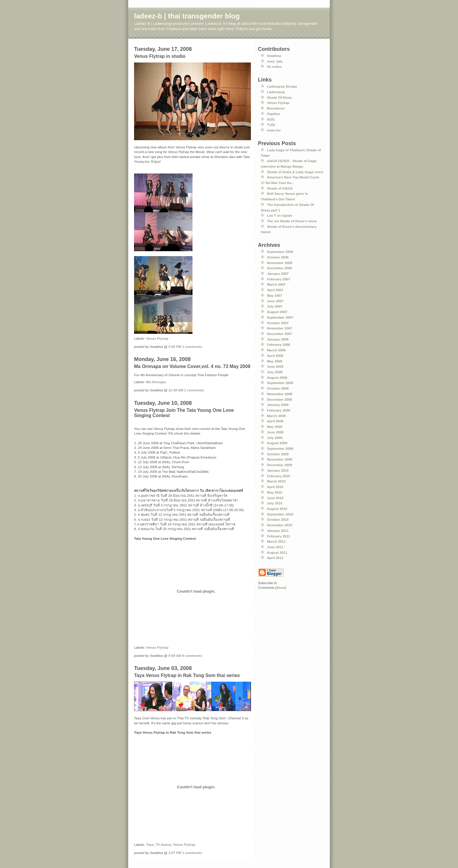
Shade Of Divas (280, 97)
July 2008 (275, 372)
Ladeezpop (276, 92)
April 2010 (275, 487)
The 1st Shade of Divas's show (292, 221)
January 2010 (278, 470)
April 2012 (275, 558)
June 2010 (275, 498)
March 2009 (276, 416)
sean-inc (274, 130)
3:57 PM (175, 853)
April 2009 (275, 421)
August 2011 (277, 552)
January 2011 (278, 531)
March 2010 (276, 481)
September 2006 (280, 252)
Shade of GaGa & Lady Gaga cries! (295, 172)
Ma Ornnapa (156, 382)
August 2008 (277, 377)
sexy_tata (275, 61)
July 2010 (275, 503)
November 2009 (280, 459)
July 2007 (275, 306)
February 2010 (279, 476)
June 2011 (275, 547)
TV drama (163, 844)
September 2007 (280, 317)
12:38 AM (176, 390)
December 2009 (280, 465)
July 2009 (275, 438)
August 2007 (277, 312)
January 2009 (278, 405)
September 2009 (280, 448)
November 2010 (280, 525)
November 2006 (280, 263)
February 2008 (279, 344)
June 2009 (275, 432)
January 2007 (278, 274)
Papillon (274, 114)
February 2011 (279, 536)
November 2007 (280, 328)
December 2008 (280, 399)
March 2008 (276, 350)
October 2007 (278, 323)
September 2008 (280, 383)
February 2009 (279, 410)
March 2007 (276, 284)
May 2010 (275, 492)
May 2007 (275, 295)
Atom (281, 587)
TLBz (271, 125)
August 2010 (277, 509)
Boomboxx (276, 108)
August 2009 (277, 443)
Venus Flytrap (157, 338)
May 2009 (275, 427)
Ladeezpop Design (282, 86)
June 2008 (275, 366)
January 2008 (278, 339)
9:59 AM (175, 656)
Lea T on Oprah (280, 215)
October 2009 (278, 454)
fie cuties (274, 66)
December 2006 (280, 268)
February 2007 (279, 279)
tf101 (271, 119)
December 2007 (280, 334)
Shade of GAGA (280, 188)
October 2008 (278, 388)
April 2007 (275, 290)
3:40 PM (175, 347)
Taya (150, 844)
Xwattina (274, 56)
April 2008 (275, 356)
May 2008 (275, 361)
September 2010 (280, 514)
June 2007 (275, 301)
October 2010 (278, 519)
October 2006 (278, 257)
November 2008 (280, 394)
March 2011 (276, 541)
